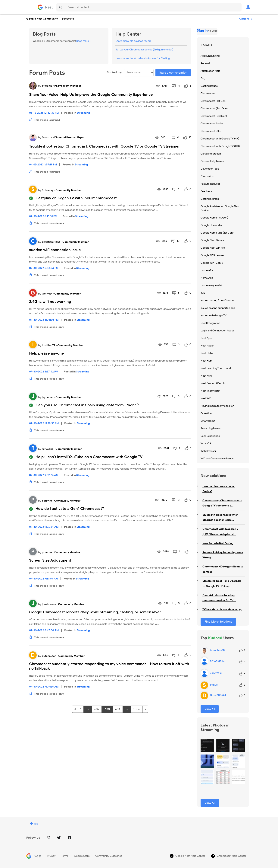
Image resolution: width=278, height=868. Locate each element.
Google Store (82, 856)
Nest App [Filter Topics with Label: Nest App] (206, 338)
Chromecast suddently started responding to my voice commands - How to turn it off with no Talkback (109, 666)
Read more (83, 41)
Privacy (51, 856)
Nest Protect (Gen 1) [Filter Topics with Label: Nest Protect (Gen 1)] (213, 383)
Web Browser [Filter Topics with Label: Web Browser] (208, 451)
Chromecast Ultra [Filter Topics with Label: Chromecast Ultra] (211, 131)
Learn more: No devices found (133, 41)
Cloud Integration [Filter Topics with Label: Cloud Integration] (211, 154)
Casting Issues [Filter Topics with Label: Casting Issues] (209, 86)
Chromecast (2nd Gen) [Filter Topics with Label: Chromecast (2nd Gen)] (214, 108)
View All (210, 803)
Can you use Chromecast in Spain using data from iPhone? (87, 405)
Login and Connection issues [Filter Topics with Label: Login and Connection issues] (217, 331)
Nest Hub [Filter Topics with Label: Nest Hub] (206, 361)
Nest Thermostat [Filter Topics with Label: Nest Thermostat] (210, 391)
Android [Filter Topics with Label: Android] (205, 63)
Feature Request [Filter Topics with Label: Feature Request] (210, 184)
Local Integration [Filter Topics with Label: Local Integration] (210, 323)
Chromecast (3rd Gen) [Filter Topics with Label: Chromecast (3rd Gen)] (214, 116)
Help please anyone (47, 353)
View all (210, 709)
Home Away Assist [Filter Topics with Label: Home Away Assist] (211, 285)
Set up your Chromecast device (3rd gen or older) (144, 50)
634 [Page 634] (118, 709)
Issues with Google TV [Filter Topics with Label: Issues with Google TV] (214, 316)
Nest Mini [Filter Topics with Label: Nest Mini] (206, 376)
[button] (207, 746)
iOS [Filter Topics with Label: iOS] (203, 293)
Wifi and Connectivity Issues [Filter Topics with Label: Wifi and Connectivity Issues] (217, 459)
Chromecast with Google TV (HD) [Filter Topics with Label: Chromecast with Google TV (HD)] (220, 146)
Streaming (83, 113)
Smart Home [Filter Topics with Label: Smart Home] (208, 421)
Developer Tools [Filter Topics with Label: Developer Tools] (210, 169)
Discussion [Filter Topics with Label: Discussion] (207, 176)
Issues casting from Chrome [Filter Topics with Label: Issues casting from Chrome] (217, 300)
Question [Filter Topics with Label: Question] (206, 413)
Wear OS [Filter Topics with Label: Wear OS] (206, 444)
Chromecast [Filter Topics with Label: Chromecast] (208, 93)
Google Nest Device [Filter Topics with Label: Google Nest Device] (212, 240)
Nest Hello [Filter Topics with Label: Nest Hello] (207, 353)
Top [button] (36, 824)
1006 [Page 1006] (137, 709)
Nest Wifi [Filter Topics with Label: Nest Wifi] (206, 398)
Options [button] (244, 19)
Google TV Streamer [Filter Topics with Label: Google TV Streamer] (212, 255)
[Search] (149, 7)
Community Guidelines (109, 856)
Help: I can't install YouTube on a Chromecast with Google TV (89, 457)
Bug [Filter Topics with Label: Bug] (203, 78)
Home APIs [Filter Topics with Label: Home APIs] (207, 270)
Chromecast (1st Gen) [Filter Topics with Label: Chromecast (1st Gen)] (214, 101)
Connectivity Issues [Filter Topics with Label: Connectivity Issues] (212, 161)
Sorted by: (114, 72)
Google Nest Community (45, 7)
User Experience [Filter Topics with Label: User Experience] (210, 436)
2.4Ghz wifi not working (50, 302)
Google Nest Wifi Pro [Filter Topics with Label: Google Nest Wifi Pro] (213, 248)
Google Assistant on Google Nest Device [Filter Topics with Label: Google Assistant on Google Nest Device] (220, 208)
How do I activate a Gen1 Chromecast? (70, 509)
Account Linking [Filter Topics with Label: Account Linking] (210, 56)
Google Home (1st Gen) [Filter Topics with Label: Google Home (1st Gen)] (214, 218)
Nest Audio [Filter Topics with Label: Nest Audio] (207, 346)
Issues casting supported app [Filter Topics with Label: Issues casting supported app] (218, 308)
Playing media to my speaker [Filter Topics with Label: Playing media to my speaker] (217, 406)
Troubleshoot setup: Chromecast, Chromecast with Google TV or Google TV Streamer (105, 146)
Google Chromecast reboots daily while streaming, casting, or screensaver (95, 612)
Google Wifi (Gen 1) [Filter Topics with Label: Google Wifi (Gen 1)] (212, 263)
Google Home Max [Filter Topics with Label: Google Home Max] (211, 225)
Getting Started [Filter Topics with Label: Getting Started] (210, 199)
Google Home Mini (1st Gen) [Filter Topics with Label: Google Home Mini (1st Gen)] (217, 233)
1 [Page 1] (81, 709)
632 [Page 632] (97, 709)
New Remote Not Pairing (218, 543)
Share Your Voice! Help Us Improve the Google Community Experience (91, 95)
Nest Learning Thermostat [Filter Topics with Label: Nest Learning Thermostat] (216, 368)
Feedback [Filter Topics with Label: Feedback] (206, 191)
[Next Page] (145, 709)
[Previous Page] (75, 709)
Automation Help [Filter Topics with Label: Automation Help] (210, 71)
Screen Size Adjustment (50, 560)
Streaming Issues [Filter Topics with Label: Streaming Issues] (211, 428)
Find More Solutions (218, 622)
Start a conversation (173, 73)
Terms (65, 856)
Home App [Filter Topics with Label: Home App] (207, 278)
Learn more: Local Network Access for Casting (143, 58)
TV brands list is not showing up (222, 610)
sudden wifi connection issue (55, 250)
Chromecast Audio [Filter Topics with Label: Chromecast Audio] (212, 124)
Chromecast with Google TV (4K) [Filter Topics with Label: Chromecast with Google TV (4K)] (220, 139)
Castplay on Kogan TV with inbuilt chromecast (76, 198)
